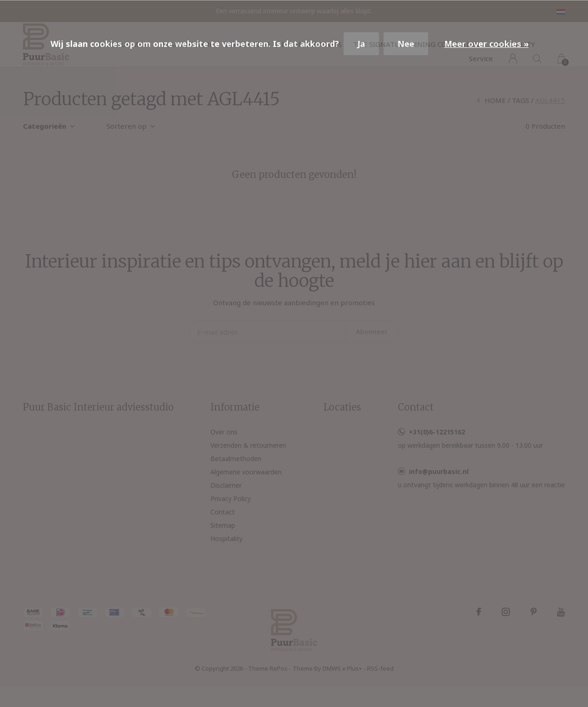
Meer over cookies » (486, 44)
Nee (406, 44)
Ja (361, 44)
